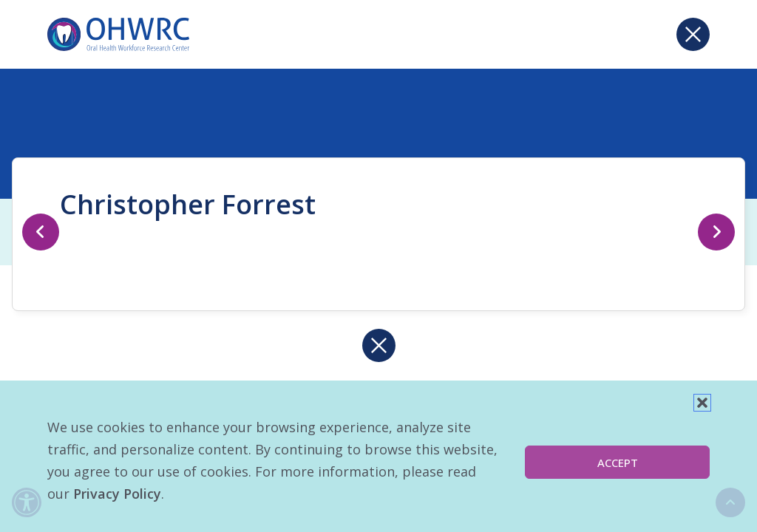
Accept (618, 463)
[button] (702, 403)
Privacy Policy (117, 494)
